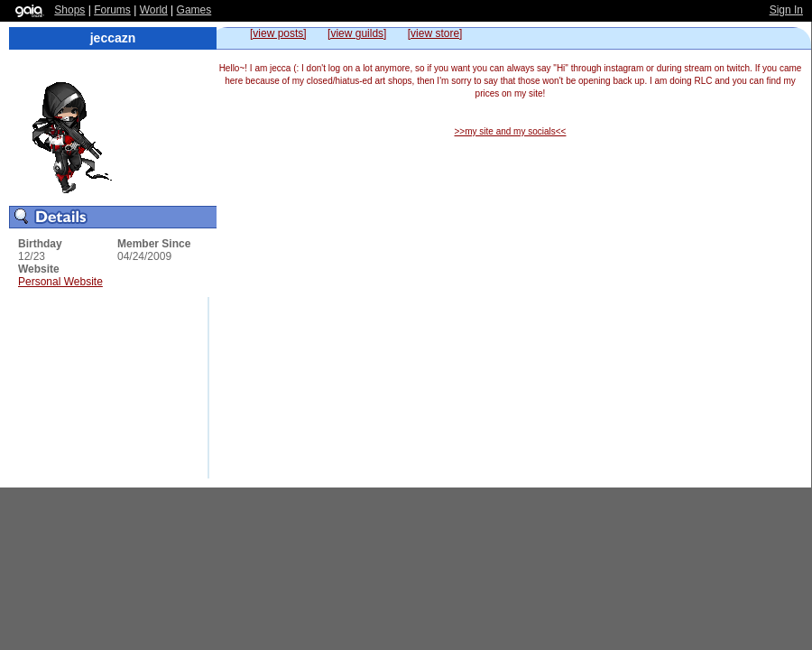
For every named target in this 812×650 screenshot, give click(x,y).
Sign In (786, 10)
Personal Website (60, 282)
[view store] (435, 33)
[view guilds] (357, 33)
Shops (69, 10)
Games (194, 10)
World (154, 10)
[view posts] (278, 33)
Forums (112, 10)
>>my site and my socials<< (511, 131)
